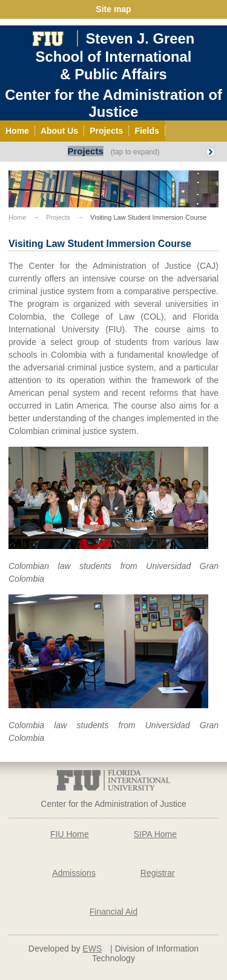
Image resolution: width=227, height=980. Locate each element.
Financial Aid (113, 912)
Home (17, 217)
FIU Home (70, 834)
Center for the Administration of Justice (113, 103)
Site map (113, 9)
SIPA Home (155, 834)
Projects (86, 151)
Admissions (74, 873)
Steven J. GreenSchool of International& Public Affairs (115, 56)
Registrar (158, 873)
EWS (92, 949)
